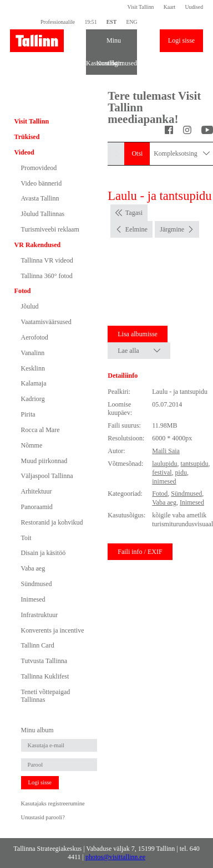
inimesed (164, 481)
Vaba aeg (33, 568)
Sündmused (37, 584)
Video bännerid (42, 183)
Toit (26, 538)
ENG (131, 22)
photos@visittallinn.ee (115, 857)
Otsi (137, 153)
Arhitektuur (37, 491)
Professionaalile (58, 22)
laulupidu (164, 464)
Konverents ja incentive (53, 630)
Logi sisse (181, 40)
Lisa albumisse (138, 334)
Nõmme (32, 445)
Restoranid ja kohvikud (52, 522)
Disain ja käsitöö (44, 553)
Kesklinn (33, 368)
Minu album (111, 44)
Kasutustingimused (91, 63)
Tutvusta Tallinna (44, 661)
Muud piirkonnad (44, 461)
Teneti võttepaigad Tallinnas (46, 696)
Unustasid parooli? (43, 817)
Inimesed (33, 599)
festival (162, 472)
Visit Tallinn (141, 7)
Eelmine (136, 229)
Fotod (23, 291)
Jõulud (30, 306)
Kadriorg (33, 399)
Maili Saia (166, 451)
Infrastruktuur (40, 615)
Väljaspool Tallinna (47, 476)
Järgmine (172, 229)
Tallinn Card (38, 645)
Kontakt (102, 63)
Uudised (194, 7)
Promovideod (39, 168)
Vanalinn (33, 353)
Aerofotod (35, 337)
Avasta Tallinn (40, 198)
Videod (24, 152)
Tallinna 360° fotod (47, 276)
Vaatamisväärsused (46, 322)
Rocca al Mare (40, 430)
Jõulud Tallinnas (43, 214)
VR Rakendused (38, 245)
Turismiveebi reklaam (50, 229)
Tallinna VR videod (47, 260)
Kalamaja (34, 383)
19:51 (90, 22)
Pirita (28, 414)
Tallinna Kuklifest (45, 676)
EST (111, 22)
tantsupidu (195, 464)
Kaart (170, 7)
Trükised (27, 137)
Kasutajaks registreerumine (53, 803)
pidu (181, 472)
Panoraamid (37, 507)
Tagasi (134, 213)
